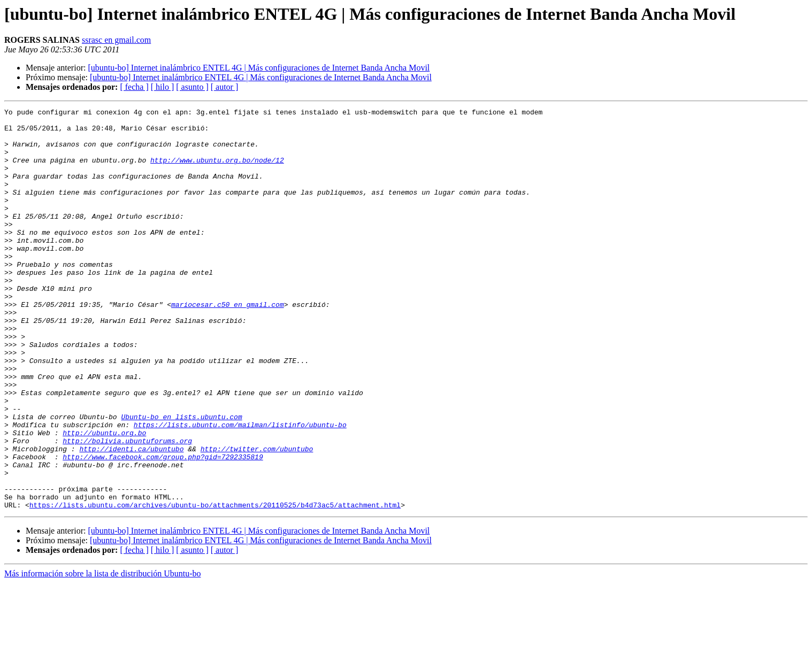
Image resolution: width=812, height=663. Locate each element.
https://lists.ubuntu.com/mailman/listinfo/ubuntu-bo (240, 489)
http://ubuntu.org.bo (104, 498)
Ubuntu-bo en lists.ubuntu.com (181, 479)
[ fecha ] (134, 87)
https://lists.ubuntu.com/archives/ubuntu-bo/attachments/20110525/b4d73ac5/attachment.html (215, 585)
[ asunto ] (192, 87)
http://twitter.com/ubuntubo (257, 518)
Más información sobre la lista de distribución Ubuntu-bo (102, 654)
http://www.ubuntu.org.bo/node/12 (217, 171)
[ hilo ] (163, 87)
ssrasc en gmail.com (116, 40)
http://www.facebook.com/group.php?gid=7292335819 (163, 527)
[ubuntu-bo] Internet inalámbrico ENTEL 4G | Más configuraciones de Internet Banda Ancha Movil (259, 68)
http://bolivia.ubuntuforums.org (127, 508)
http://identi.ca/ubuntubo (131, 518)
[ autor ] (225, 87)
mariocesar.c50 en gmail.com (228, 344)
